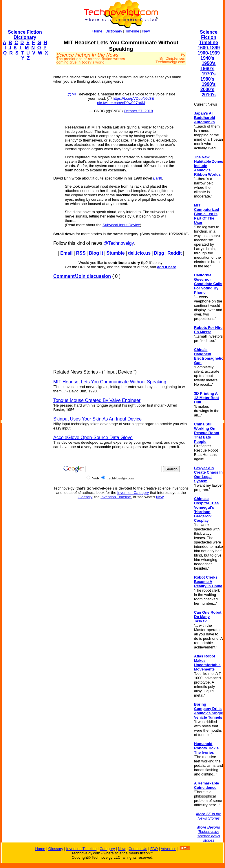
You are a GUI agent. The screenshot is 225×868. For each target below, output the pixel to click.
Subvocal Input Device (121, 225)
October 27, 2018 (138, 111)
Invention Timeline (116, 497)
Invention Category (133, 493)
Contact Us (138, 849)
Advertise (169, 849)
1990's (208, 84)
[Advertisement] (25, 153)
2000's (207, 89)
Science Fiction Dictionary (25, 35)
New (146, 31)
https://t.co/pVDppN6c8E (133, 98)
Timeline (132, 31)
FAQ (154, 849)
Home (97, 31)
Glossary (85, 497)
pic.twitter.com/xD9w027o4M (121, 103)
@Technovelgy (118, 243)
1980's (207, 79)
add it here (167, 267)
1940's (207, 58)
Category (107, 849)
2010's (208, 95)
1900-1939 (209, 53)
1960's (207, 69)
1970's (208, 74)
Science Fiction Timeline (209, 37)
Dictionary (114, 31)
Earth (158, 178)
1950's (208, 63)
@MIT (73, 94)
